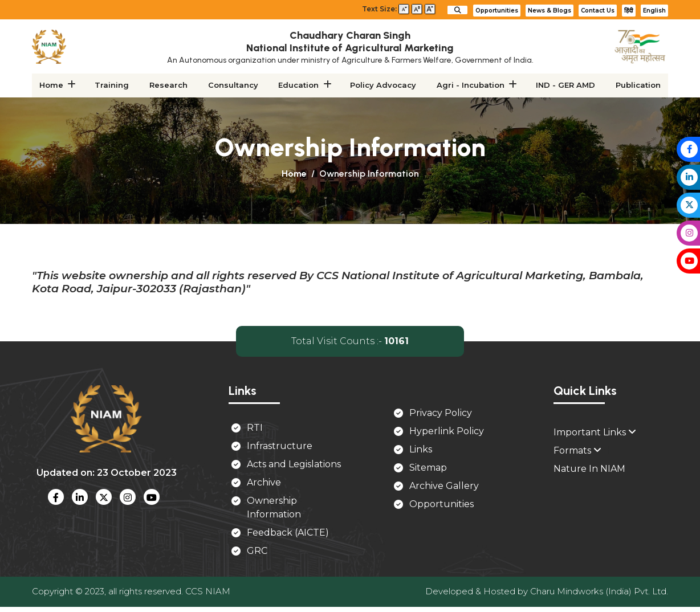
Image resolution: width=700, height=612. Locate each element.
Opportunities (497, 11)
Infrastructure (280, 447)
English (654, 11)
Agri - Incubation (470, 85)
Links (421, 450)
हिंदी (629, 11)
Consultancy (233, 85)
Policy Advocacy (383, 85)
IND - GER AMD (565, 85)
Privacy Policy (441, 413)
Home (52, 85)
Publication (637, 85)
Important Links (595, 433)
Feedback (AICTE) (288, 534)
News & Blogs (550, 11)
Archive (264, 484)
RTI (255, 429)
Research (169, 85)
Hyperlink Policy (447, 432)
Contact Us (598, 11)
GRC (257, 552)
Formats (577, 452)
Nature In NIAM (589, 470)
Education (299, 85)
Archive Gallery (444, 486)
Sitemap (428, 468)
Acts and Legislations (294, 465)
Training (112, 85)
